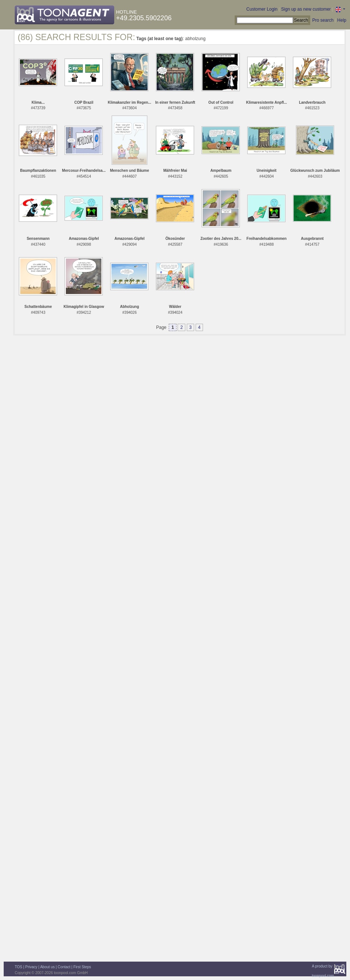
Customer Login (262, 9)
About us (47, 967)
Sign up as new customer (306, 9)
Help (342, 20)
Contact (64, 967)
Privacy (31, 967)
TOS (18, 967)
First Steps (82, 967)
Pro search (323, 20)
